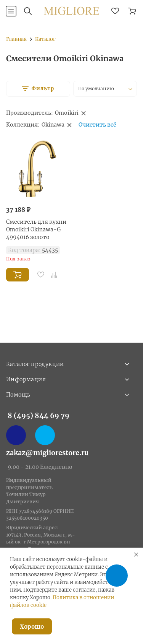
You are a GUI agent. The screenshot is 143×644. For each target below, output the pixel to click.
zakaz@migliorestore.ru (47, 453)
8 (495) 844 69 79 (39, 416)
